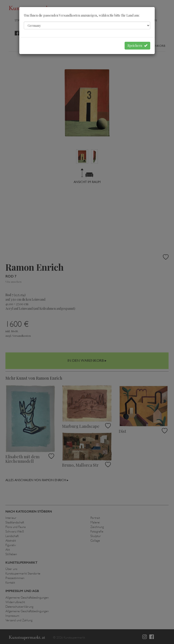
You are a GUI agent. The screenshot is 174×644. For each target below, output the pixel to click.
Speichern (137, 46)
